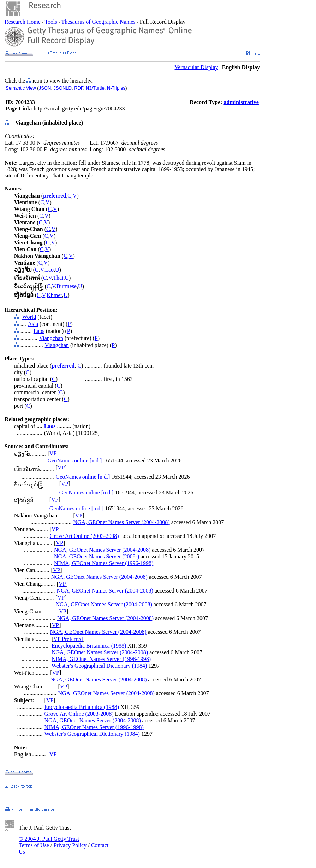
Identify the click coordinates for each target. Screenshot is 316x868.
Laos (39, 331)
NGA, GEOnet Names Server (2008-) (97, 556)
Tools (51, 22)
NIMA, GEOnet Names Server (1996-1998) (104, 563)
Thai (58, 278)
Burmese (67, 286)
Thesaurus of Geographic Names (99, 22)
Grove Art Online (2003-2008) (84, 536)
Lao (49, 270)
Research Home (23, 22)
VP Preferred (68, 639)
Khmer (54, 295)
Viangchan (51, 338)
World (29, 317)
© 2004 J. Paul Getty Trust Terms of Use (49, 842)
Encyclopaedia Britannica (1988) (89, 646)
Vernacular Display (196, 67)
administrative (241, 102)
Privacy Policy (70, 845)
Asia (33, 324)
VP (53, 453)
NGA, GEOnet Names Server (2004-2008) (121, 522)
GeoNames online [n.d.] (75, 460)
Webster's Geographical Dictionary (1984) (99, 666)
